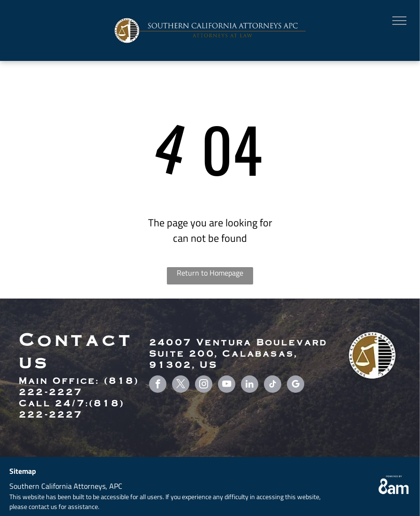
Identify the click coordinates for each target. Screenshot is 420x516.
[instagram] (204, 385)
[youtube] (227, 385)
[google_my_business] (296, 385)
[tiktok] (273, 385)
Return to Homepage (210, 273)
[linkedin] (250, 385)
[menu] (399, 21)
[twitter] (181, 385)
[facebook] (158, 385)
